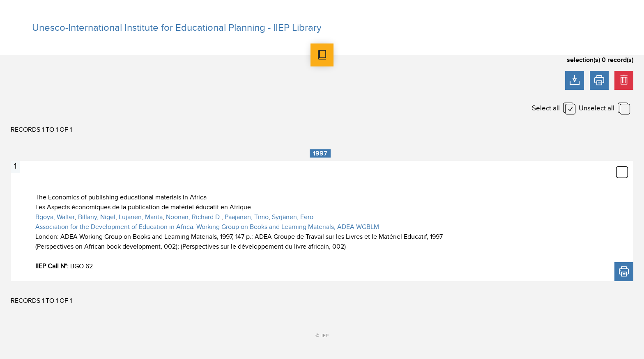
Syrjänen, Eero (293, 217)
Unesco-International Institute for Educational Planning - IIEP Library (177, 28)
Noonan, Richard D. (194, 217)
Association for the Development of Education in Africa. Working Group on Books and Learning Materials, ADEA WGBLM (207, 227)
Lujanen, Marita (141, 217)
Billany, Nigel (97, 217)
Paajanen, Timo (247, 217)
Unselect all (597, 108)
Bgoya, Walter (55, 217)
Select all (546, 108)
